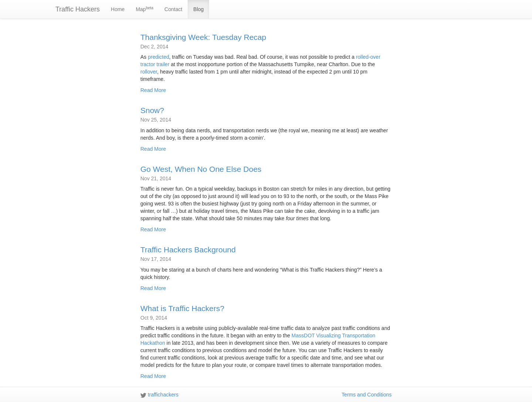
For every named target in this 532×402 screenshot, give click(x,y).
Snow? (152, 110)
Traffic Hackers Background (188, 250)
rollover (149, 72)
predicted (158, 57)
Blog (198, 9)
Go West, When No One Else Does (201, 169)
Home (118, 9)
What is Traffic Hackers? (182, 308)
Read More (153, 90)
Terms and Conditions (367, 395)
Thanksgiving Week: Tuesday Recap (203, 37)
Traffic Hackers (78, 9)
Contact (173, 9)
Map (144, 9)
